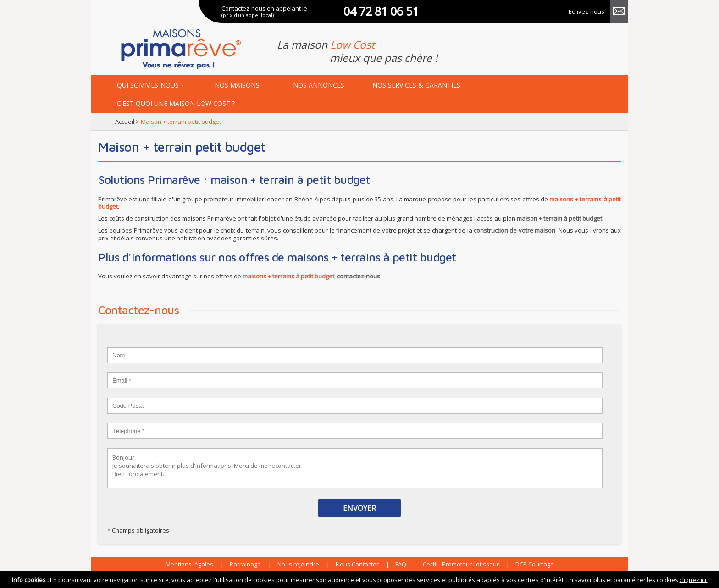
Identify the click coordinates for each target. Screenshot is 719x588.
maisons (237, 85)
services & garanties (416, 85)
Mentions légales (189, 564)
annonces (319, 85)
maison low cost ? (176, 103)
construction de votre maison (514, 230)
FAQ (401, 564)
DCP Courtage (535, 564)
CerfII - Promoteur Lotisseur (461, 564)
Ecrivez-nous (586, 11)
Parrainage (245, 564)
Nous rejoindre (298, 564)
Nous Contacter (357, 564)
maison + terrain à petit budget (559, 218)
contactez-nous (359, 276)
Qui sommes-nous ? (150, 85)
